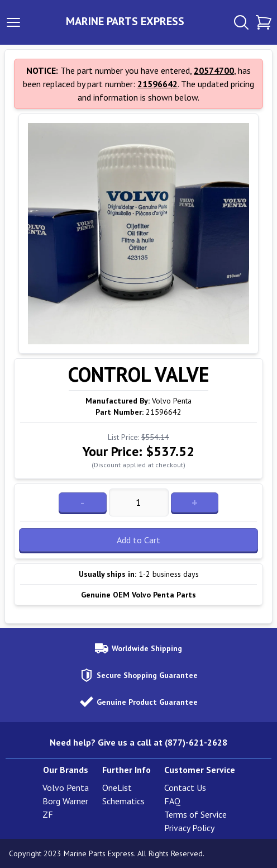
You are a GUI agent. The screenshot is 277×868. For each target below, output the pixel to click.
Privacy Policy (189, 828)
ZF (48, 814)
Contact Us (185, 788)
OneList (117, 788)
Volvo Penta (66, 788)
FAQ (172, 801)
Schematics (123, 801)
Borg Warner (65, 801)
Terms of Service (195, 814)
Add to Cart (138, 540)
